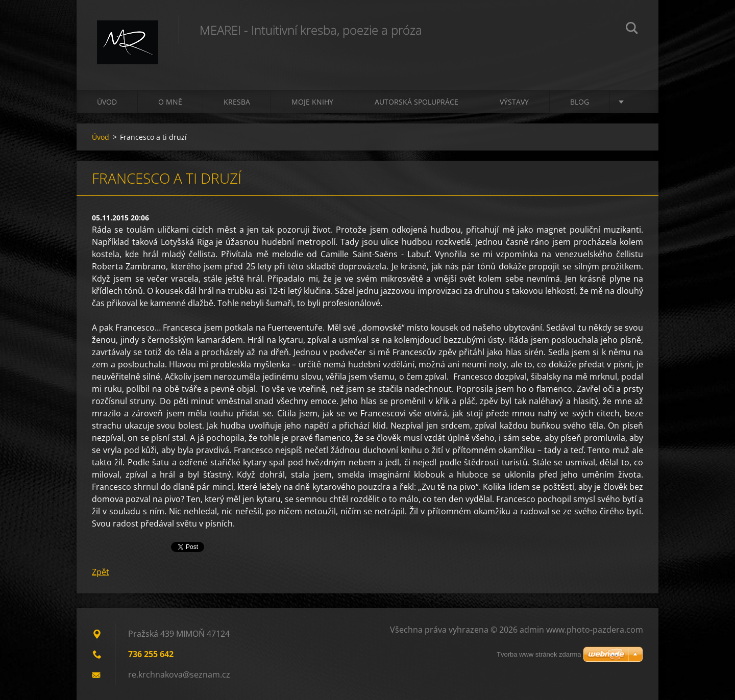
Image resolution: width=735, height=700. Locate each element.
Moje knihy (312, 102)
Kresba (237, 102)
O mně (170, 102)
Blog (580, 102)
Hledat (632, 30)
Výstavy (514, 102)
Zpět (101, 572)
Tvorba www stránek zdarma (539, 654)
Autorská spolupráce (416, 102)
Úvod (107, 102)
